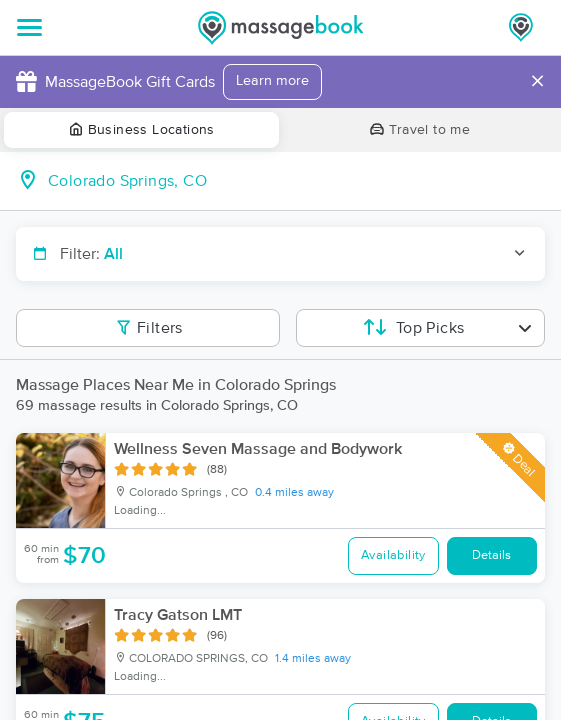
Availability (393, 555)
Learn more (272, 81)
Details (491, 555)
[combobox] (296, 181)
